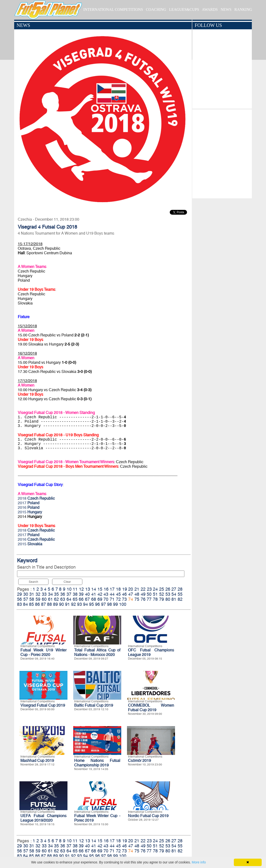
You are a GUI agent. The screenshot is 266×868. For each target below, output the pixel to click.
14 (94, 589)
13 (88, 589)
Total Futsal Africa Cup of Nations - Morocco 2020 (97, 652)
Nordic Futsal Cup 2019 (148, 816)
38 (75, 594)
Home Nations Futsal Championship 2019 (97, 763)
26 (168, 589)
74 (131, 599)
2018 (36, 498)
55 (180, 594)
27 (174, 589)
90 (61, 604)
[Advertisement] (222, 153)
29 (19, 594)
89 (55, 604)
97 (103, 604)
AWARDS (210, 9)
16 (106, 589)
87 (43, 604)
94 (85, 604)
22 (143, 589)
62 (56, 599)
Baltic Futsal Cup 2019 (94, 705)
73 (124, 599)
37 (69, 594)
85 (31, 604)
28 (180, 589)
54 (174, 594)
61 (50, 599)
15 (100, 589)
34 (50, 594)
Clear (67, 582)
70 (106, 599)
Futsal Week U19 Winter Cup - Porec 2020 (43, 652)
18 (118, 589)
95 (91, 604)
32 (38, 594)
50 (149, 594)
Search (33, 582)
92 (73, 604)
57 (26, 599)
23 (149, 589)
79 (162, 599)
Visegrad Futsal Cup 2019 (43, 705)
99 (115, 604)
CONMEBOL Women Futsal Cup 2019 (151, 708)
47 (131, 594)
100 (123, 604)
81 (174, 599)
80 (168, 599)
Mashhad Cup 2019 (37, 761)
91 (67, 604)
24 (155, 589)
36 (63, 594)
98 (109, 604)
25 (162, 589)
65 (75, 599)
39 (81, 594)
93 (79, 604)
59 (38, 599)
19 (125, 589)
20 (131, 589)
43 (106, 594)
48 (137, 594)
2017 (29, 503)
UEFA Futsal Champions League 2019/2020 (43, 818)
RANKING (243, 9)
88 (49, 604)
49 (143, 594)
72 (118, 599)
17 (112, 589)
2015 (30, 512)
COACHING (156, 9)
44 (112, 594)
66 (81, 599)
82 (180, 599)
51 (155, 594)
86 (37, 604)
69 (100, 599)
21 (137, 589)
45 (118, 594)
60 (44, 599)
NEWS (226, 9)
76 (143, 599)
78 (155, 599)
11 (75, 589)
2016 (29, 507)
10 (69, 589)
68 (94, 599)
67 (87, 599)
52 (162, 594)
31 (32, 594)
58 (32, 599)
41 (94, 594)
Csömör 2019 (139, 761)
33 (44, 594)
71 (112, 599)
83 (19, 604)
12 (81, 589)
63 (63, 599)
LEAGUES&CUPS (184, 9)
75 (137, 599)
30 (26, 594)
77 (149, 599)
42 (100, 594)
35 (56, 594)
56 (19, 599)
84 (25, 604)
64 (69, 599)
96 (97, 604)
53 (168, 594)
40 (87, 594)
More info (199, 862)
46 (124, 594)
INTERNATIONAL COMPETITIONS (113, 9)
